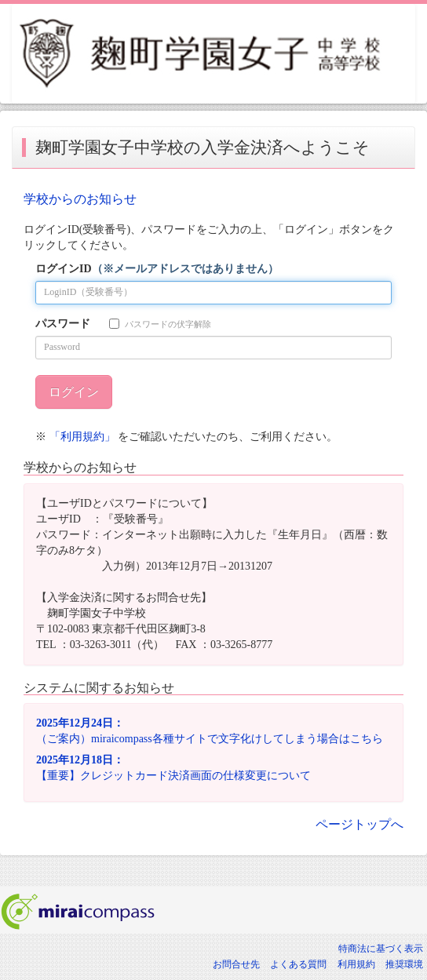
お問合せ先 (236, 964)
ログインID (157, 269)
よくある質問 (298, 964)
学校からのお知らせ (80, 199)
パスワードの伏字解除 (160, 324)
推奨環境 (404, 964)
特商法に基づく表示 (381, 949)
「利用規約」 (82, 437)
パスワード (63, 324)
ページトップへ (359, 824)
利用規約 (356, 964)
